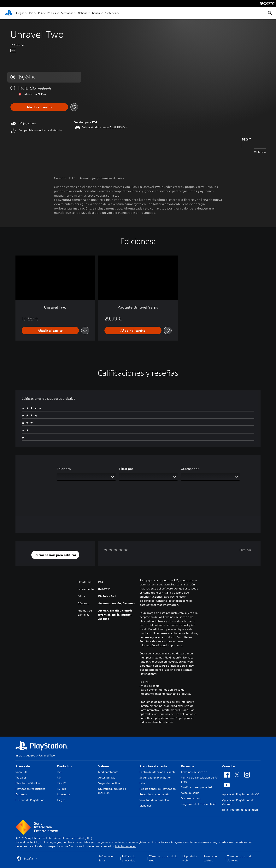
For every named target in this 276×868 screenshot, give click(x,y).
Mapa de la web (190, 858)
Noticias (82, 13)
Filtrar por (126, 469)
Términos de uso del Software (240, 858)
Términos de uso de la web (163, 858)
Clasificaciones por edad (196, 787)
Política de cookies (210, 858)
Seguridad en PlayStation (155, 778)
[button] (55, 555)
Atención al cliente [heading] (153, 766)
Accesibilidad (107, 778)
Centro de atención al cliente (158, 772)
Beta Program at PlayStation (240, 810)
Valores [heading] (104, 766)
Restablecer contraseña (154, 794)
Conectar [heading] (229, 766)
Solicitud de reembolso (154, 800)
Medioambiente (108, 772)
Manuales (146, 806)
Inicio (19, 756)
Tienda (96, 13)
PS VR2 (61, 783)
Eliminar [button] (245, 550)
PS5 (31, 13)
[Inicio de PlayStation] (9, 13)
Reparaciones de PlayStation (158, 789)
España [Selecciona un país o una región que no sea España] (27, 859)
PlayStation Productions (30, 789)
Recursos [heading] (188, 766)
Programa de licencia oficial (199, 804)
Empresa (21, 794)
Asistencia (111, 13)
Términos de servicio (194, 772)
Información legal (107, 858)
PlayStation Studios (28, 783)
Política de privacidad (129, 858)
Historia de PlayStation (30, 800)
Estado (144, 783)
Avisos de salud (150, 686)
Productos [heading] (64, 766)
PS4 (40, 13)
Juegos (20, 13)
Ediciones (64, 469)
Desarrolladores (191, 798)
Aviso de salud (190, 793)
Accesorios (67, 13)
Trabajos (21, 778)
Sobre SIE (21, 772)
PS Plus (52, 13)
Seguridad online (109, 783)
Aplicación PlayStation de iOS (241, 794)
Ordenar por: (190, 469)
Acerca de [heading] (23, 766)
